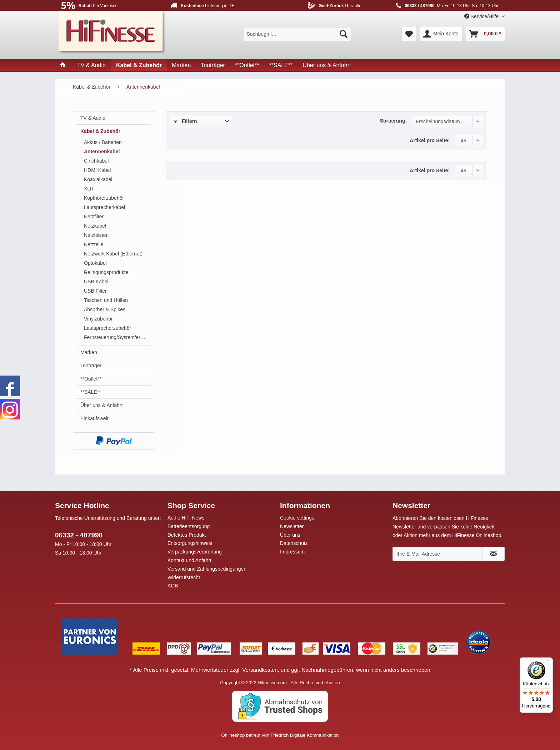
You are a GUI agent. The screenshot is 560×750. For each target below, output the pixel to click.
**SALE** (91, 392)
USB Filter (95, 291)
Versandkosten (260, 670)
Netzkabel (95, 226)
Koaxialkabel (98, 179)
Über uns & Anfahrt (101, 405)
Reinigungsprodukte (106, 272)
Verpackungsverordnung (195, 552)
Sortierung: (393, 121)
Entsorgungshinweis (190, 543)
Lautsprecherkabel (104, 207)
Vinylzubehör (98, 319)
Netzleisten (96, 235)
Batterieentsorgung (189, 526)
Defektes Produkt (187, 535)
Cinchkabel (96, 161)
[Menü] (549, 662)
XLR (89, 189)
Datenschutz (294, 543)
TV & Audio (93, 118)
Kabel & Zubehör (100, 131)
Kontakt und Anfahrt (189, 560)
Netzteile (94, 244)
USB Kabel (96, 282)
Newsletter (292, 526)
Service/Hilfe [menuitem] (482, 16)
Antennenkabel (102, 152)
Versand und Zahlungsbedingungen (207, 569)
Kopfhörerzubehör (104, 198)
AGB (173, 586)
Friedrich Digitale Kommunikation (305, 735)
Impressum (292, 552)
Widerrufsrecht (184, 577)
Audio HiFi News (186, 518)
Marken (89, 352)
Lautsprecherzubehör (107, 328)
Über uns (290, 535)
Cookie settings (297, 518)
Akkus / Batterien (103, 142)
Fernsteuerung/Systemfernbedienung (117, 337)
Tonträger (91, 366)
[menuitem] (297, 34)
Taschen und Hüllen (106, 300)
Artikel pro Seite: (430, 140)
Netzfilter (94, 217)
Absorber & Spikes (105, 309)
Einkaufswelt (94, 418)
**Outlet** (91, 379)
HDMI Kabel (97, 170)
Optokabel (95, 263)
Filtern (185, 121)
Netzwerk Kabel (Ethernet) (113, 254)
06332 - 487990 (79, 535)
